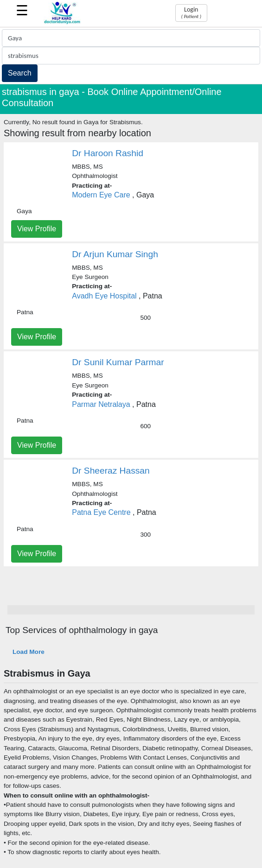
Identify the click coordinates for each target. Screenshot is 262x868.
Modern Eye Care (101, 195)
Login (191, 13)
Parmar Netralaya (101, 404)
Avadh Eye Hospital (104, 296)
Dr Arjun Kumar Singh (115, 254)
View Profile (37, 229)
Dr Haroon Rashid (108, 153)
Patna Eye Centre (101, 512)
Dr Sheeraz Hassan (111, 471)
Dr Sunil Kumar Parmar (118, 362)
